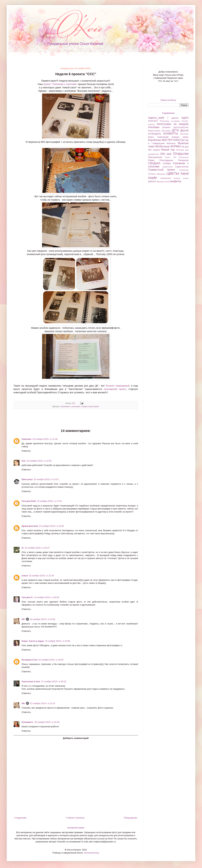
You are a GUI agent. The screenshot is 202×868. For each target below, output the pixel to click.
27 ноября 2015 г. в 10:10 (43, 703)
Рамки (151, 160)
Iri (23, 548)
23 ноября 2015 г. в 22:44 (41, 576)
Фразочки (161, 174)
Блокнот (167, 127)
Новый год (168, 150)
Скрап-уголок (182, 167)
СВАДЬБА (154, 163)
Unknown (27, 439)
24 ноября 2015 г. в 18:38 (57, 641)
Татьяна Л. (27, 597)
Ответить (26, 451)
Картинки (184, 134)
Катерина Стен (29, 660)
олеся (25, 576)
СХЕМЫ (167, 163)
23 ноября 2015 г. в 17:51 (49, 501)
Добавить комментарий (76, 738)
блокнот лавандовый (117, 386)
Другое (184, 130)
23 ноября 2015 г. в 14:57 (46, 479)
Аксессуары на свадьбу (173, 124)
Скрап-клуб (167, 167)
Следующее (20, 818)
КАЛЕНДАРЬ (155, 134)
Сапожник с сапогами (70, 406)
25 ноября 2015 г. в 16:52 (51, 660)
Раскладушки (166, 160)
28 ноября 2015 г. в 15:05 (47, 722)
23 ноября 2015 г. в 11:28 (45, 439)
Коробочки (155, 140)
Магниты (171, 143)
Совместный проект (90, 406)
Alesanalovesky (91, 853)
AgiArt (185, 118)
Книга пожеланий (158, 137)
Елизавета (28, 722)
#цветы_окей (156, 118)
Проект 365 (170, 157)
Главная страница (75, 818)
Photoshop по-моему (170, 121)
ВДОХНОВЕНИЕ (181, 127)
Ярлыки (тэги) (163, 181)
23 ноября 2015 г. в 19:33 (51, 526)
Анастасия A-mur (31, 681)
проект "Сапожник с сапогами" (60, 84)
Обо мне (166, 154)
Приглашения (155, 157)
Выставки (166, 131)
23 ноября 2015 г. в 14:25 (39, 461)
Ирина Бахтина (30, 526)
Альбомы (154, 127)
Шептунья (27, 479)
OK (23, 619)
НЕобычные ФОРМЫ (168, 146)
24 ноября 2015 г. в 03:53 (47, 597)
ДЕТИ (175, 130)
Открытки (181, 153)
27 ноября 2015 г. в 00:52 (54, 681)
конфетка (175, 181)
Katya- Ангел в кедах (33, 641)
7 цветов (173, 118)
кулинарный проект (115, 389)
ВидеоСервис (154, 131)
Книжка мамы (180, 137)
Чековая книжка (181, 178)
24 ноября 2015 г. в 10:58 (43, 619)
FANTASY (153, 121)
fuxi (23, 461)
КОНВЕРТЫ (171, 134)
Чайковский (165, 178)
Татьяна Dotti (29, 501)
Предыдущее (130, 818)
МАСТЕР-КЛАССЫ (173, 140)
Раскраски (183, 160)
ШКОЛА (152, 181)
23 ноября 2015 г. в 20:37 (37, 548)
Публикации (184, 157)
